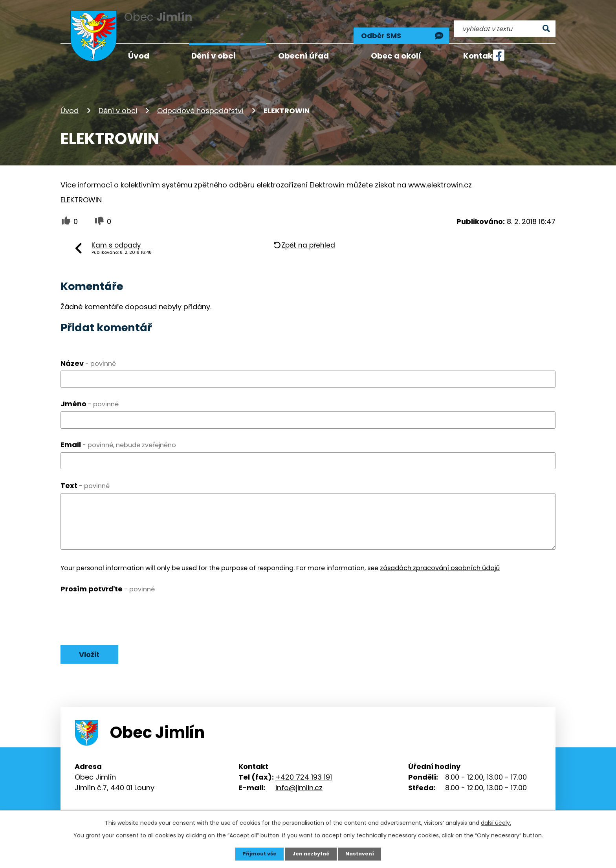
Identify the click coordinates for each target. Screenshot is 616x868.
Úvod (70, 100)
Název (88, 352)
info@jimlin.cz (299, 779)
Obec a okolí (396, 56)
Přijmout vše (256, 853)
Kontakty (482, 56)
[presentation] (120, 601)
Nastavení (363, 853)
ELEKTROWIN (81, 189)
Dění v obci (118, 100)
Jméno (90, 393)
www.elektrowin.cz (440, 174)
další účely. (496, 822)
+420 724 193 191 (304, 768)
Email (118, 434)
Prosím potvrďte (108, 578)
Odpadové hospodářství (200, 100)
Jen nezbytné (311, 853)
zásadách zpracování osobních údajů (440, 557)
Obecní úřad (303, 56)
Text (85, 475)
